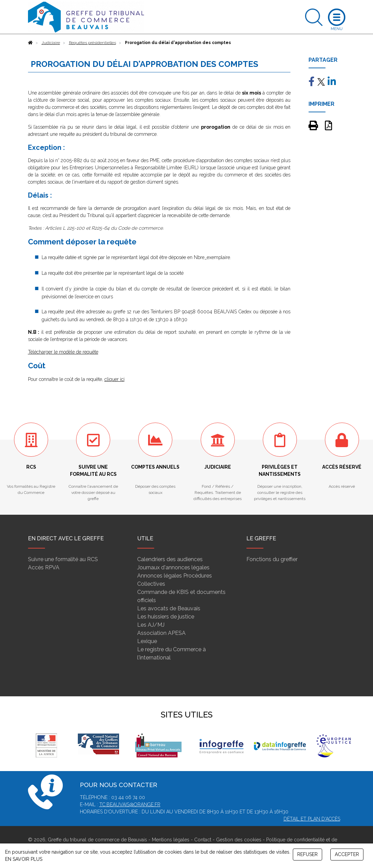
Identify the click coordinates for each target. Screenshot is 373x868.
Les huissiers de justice (166, 617)
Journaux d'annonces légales (173, 567)
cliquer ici (114, 379)
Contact (203, 840)
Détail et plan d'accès (312, 819)
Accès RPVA (44, 567)
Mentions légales (171, 840)
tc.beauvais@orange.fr (130, 805)
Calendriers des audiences (170, 559)
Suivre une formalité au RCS (63, 559)
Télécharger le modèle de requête (63, 352)
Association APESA (161, 633)
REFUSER (307, 854)
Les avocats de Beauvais (169, 608)
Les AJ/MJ (151, 625)
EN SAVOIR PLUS (24, 859)
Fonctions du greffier (272, 559)
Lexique (147, 641)
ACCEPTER (347, 854)
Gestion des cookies (239, 840)
